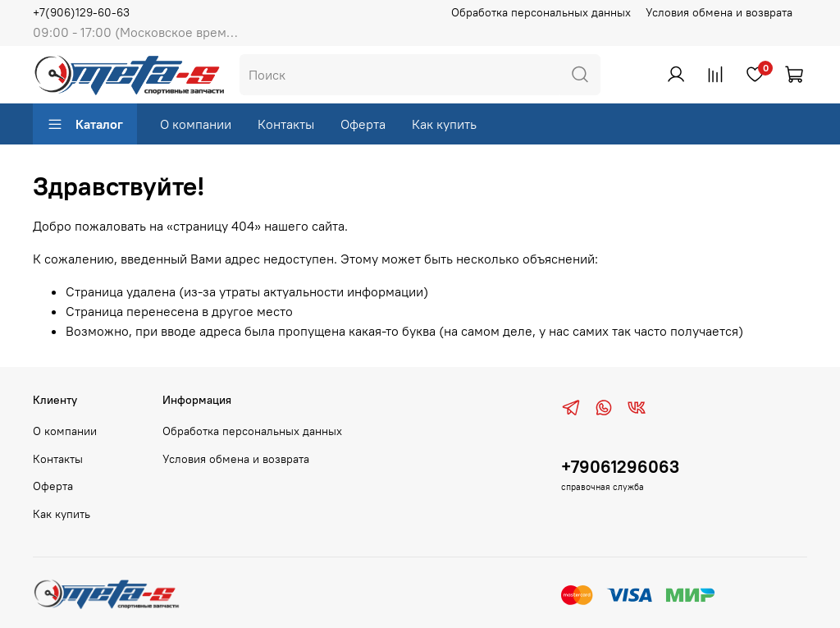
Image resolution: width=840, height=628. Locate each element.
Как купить (444, 124)
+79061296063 (620, 467)
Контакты (286, 124)
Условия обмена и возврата (719, 12)
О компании (196, 124)
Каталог (85, 124)
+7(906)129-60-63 (81, 12)
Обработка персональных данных (541, 12)
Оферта (363, 124)
